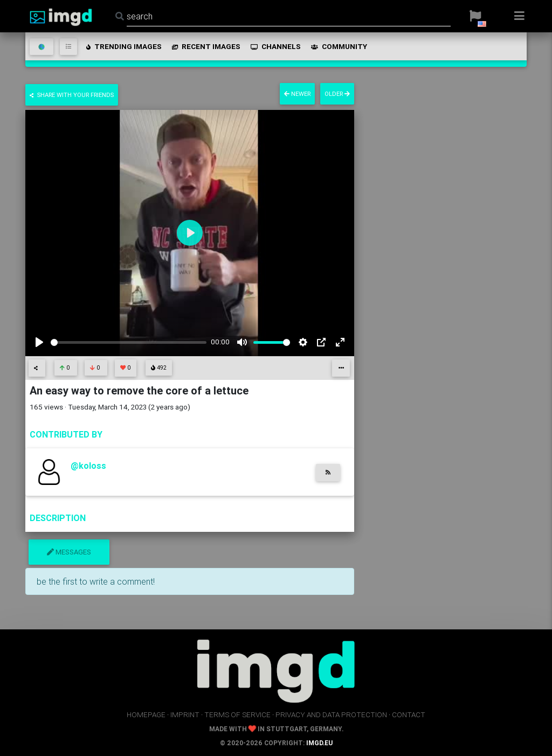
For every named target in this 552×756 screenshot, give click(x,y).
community (338, 46)
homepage (146, 715)
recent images (205, 46)
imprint (185, 715)
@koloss (88, 466)
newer (297, 94)
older (337, 94)
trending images (123, 46)
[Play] (39, 342)
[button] (475, 16)
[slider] (129, 342)
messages (69, 552)
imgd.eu (319, 743)
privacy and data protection (331, 715)
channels (275, 46)
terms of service (237, 715)
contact (409, 715)
